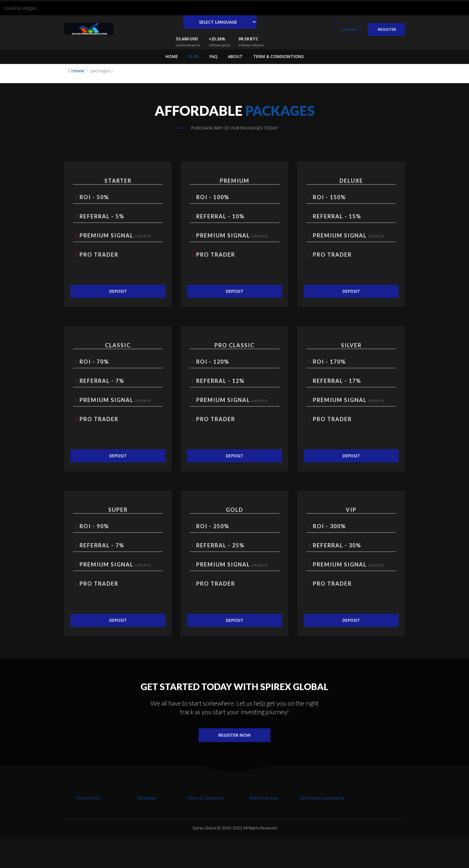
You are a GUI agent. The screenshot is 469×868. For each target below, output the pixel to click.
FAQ (213, 56)
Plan (194, 56)
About (235, 56)
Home (172, 56)
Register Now (234, 735)
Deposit (118, 291)
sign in (348, 29)
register (386, 29)
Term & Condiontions (278, 56)
